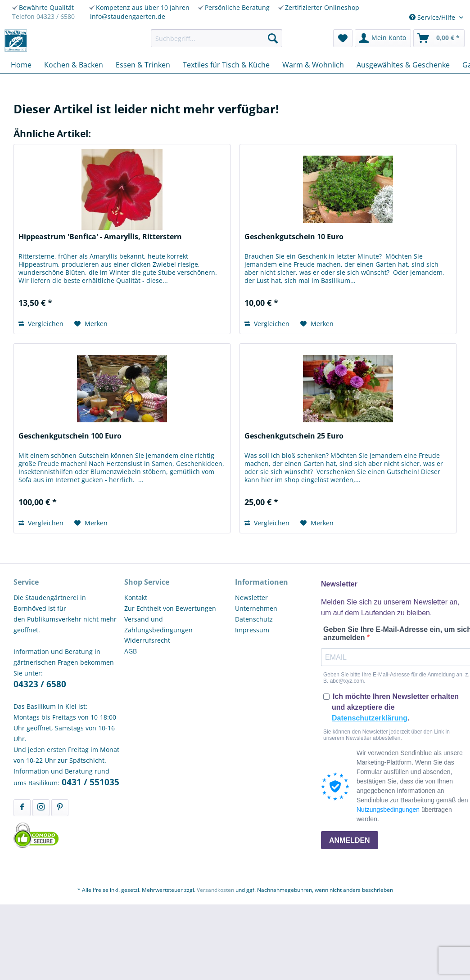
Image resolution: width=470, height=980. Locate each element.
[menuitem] (217, 38)
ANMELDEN (350, 840)
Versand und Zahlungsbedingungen (158, 624)
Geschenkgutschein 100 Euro (70, 436)
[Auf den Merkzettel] (91, 324)
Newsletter (251, 597)
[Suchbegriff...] (217, 38)
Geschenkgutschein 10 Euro (294, 237)
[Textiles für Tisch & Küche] (226, 65)
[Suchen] (273, 38)
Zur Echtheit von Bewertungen (170, 608)
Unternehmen (256, 608)
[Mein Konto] (383, 38)
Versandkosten (215, 890)
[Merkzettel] (343, 38)
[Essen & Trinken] (143, 65)
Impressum (252, 630)
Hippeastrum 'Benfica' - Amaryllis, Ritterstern (100, 237)
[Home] (21, 65)
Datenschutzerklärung (370, 718)
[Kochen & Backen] (74, 65)
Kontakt (136, 597)
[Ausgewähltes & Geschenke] (403, 65)
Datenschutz (254, 619)
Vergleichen (41, 324)
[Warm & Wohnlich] (313, 65)
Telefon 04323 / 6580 (43, 16)
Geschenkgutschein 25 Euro (294, 436)
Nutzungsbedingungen (388, 810)
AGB (131, 651)
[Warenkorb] (439, 38)
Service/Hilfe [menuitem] (433, 17)
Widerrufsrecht (147, 640)
